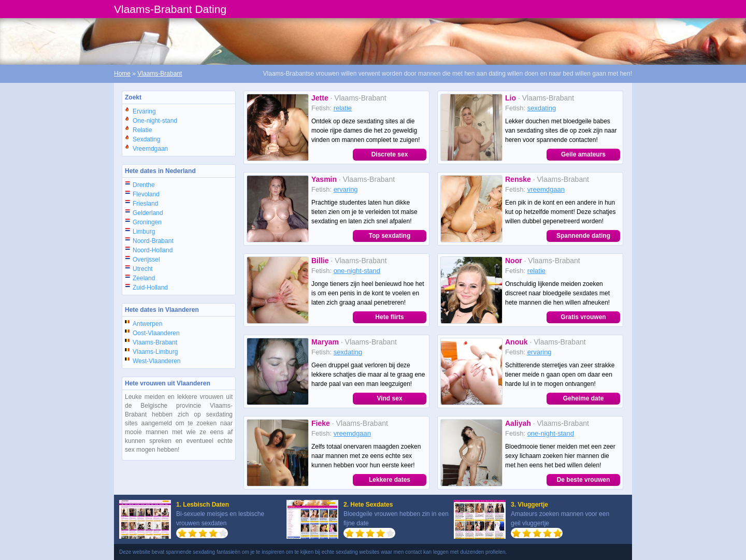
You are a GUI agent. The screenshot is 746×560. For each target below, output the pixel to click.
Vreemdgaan (150, 149)
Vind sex (389, 398)
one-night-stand (357, 271)
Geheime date (584, 398)
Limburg (144, 232)
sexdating (542, 108)
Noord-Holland (153, 250)
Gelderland (148, 213)
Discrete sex (390, 154)
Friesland (145, 204)
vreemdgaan (546, 189)
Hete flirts (389, 317)
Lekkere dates (390, 480)
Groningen (147, 222)
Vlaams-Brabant (160, 74)
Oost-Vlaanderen (156, 333)
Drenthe (144, 185)
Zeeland (144, 278)
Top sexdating (390, 236)
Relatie (142, 130)
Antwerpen (147, 324)
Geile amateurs (583, 154)
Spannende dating (583, 236)
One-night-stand (155, 121)
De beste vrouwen (584, 480)
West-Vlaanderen (157, 361)
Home (122, 74)
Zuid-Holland (150, 288)
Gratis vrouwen (583, 317)
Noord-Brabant (153, 241)
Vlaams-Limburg (155, 352)
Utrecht (143, 269)
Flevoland (146, 194)
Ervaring (144, 111)
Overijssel (146, 260)
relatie (343, 108)
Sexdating (146, 139)
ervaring (346, 189)
